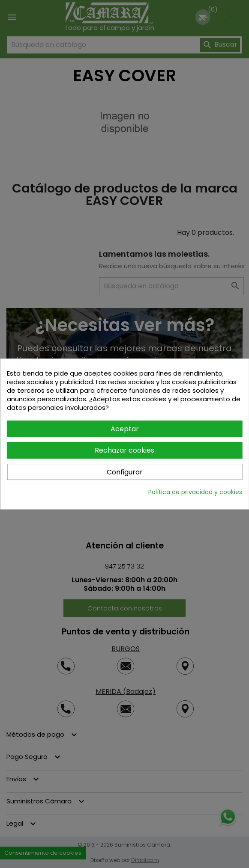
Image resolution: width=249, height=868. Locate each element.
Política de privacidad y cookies (195, 492)
